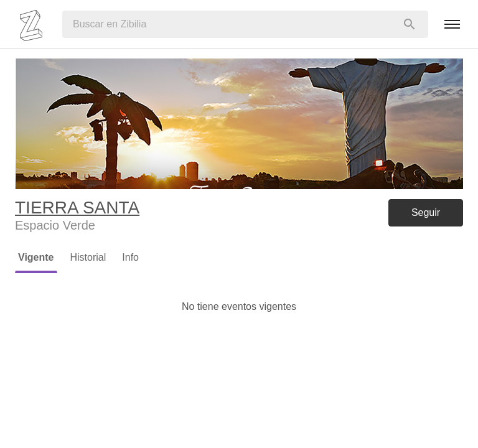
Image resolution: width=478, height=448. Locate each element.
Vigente (36, 257)
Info (130, 257)
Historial (88, 257)
